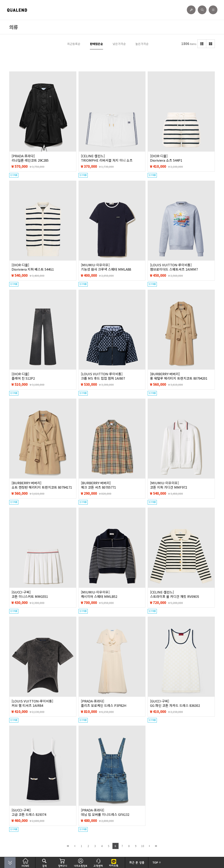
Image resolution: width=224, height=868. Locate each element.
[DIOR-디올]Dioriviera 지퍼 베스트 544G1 (33, 267)
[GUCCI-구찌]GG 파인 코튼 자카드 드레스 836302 (175, 703)
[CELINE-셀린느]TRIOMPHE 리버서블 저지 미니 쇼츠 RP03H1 (107, 160)
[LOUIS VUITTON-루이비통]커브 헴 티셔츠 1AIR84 (32, 703)
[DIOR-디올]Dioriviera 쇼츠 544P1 (166, 158)
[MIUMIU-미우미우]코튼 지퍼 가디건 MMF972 (169, 485)
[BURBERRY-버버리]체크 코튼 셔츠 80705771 (98, 485)
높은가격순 (142, 44)
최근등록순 (74, 44)
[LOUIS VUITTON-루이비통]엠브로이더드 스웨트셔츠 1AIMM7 (174, 267)
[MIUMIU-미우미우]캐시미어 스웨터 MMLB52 (99, 594)
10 (143, 846)
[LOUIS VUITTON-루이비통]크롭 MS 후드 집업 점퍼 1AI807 (103, 376)
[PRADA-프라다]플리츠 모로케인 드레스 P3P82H (104, 703)
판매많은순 (96, 44)
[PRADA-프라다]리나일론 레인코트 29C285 (30, 158)
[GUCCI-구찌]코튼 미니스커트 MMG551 (30, 594)
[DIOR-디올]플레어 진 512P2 (23, 376)
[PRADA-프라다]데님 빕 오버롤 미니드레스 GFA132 (105, 812)
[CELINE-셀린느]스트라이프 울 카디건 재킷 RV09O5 (175, 594)
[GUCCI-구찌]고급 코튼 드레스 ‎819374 (29, 812)
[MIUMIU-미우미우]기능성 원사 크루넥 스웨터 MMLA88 (106, 267)
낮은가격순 (119, 44)
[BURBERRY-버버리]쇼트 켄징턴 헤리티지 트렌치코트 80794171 (42, 485)
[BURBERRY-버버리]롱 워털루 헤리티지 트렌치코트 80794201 (179, 376)
